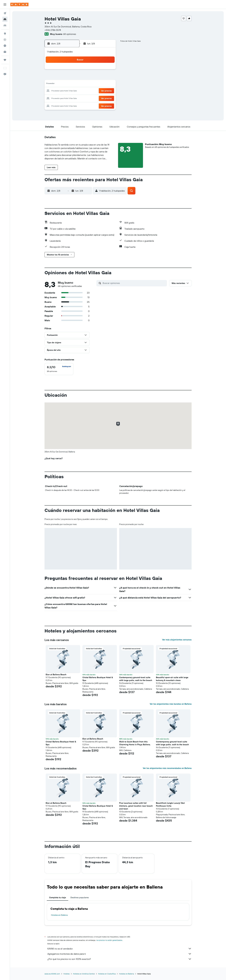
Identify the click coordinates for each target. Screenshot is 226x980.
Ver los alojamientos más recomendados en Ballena (167, 768)
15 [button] (101, 84)
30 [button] (108, 98)
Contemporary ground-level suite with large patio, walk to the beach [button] (136, 679)
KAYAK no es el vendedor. (119, 949)
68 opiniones (70, 34)
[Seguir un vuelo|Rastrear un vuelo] (5, 40)
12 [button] (81, 84)
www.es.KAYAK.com (52, 974)
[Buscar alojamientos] (5, 19)
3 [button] (67, 77)
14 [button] (94, 84)
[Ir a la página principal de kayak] (19, 4)
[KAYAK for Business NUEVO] (5, 52)
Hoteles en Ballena (59, 915)
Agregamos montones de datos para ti (119, 954)
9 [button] (108, 77)
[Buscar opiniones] (134, 283)
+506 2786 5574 (53, 30)
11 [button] (74, 84)
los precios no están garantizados (109, 940)
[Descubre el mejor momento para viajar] (5, 46)
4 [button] (74, 77)
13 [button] (88, 84)
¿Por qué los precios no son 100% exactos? (119, 959)
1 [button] (101, 70)
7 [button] (94, 77)
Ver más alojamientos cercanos (177, 640)
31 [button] (67, 105)
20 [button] (87, 91)
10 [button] (67, 84)
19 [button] (81, 91)
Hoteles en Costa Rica (107, 974)
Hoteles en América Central (84, 974)
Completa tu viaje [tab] (58, 897)
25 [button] (74, 98)
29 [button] (101, 98)
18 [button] (74, 91)
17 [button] (67, 91)
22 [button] (101, 91)
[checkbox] (59, 369)
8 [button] (101, 77)
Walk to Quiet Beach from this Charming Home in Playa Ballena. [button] (135, 743)
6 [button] (88, 77)
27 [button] (88, 98)
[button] (5, 4)
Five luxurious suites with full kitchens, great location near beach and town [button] (136, 806)
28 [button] (94, 98)
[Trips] (5, 60)
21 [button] (94, 91)
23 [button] (108, 91)
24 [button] (67, 98)
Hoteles (67, 974)
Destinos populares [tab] (80, 897)
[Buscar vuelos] (5, 13)
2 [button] (108, 70)
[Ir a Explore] (5, 34)
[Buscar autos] (5, 25)
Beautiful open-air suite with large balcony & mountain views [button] (172, 679)
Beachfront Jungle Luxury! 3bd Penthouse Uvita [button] (170, 804)
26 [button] (81, 98)
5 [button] (81, 77)
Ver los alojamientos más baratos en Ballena (171, 704)
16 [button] (108, 84)
